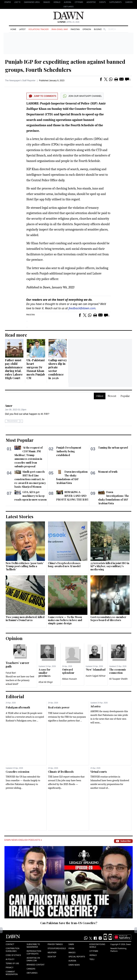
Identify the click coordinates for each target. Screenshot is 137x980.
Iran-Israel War (60, 29)
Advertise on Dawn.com (33, 959)
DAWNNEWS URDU (32, 2)
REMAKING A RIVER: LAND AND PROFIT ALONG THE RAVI (72, 496)
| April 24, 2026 (68, 22)
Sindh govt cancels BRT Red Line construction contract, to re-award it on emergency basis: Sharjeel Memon (30, 479)
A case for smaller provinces (45, 673)
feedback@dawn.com (82, 308)
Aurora (67, 2)
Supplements (115, 2)
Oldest (100, 396)
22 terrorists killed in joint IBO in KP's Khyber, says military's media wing (110, 566)
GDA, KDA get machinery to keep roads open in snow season (31, 496)
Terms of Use (12, 963)
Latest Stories (20, 516)
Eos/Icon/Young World (97, 946)
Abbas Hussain (69, 679)
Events (103, 2)
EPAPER (8, 2)
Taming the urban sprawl (113, 448)
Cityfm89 (94, 951)
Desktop (52, 957)
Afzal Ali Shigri (46, 682)
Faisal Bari (11, 673)
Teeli (92, 959)
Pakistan (75, 29)
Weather (52, 953)
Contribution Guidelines (12, 950)
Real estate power (59, 707)
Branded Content (35, 965)
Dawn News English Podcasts (23, 840)
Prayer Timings (55, 944)
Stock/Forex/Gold (57, 948)
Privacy (10, 968)
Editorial (15, 696)
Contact (10, 944)
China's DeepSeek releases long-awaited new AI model (64, 565)
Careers (129, 2)
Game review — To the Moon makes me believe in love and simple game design (65, 620)
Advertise (91, 2)
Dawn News (74, 965)
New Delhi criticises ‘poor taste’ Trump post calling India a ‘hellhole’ (25, 566)
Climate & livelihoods (61, 772)
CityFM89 (79, 2)
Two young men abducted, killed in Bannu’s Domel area (25, 619)
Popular (125, 396)
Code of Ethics (13, 955)
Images (47, 2)
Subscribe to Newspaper (33, 946)
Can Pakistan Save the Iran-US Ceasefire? (69, 923)
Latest (22, 29)
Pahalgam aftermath (18, 707)
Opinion (87, 29)
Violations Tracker (38, 29)
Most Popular (20, 440)
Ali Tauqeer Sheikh (118, 679)
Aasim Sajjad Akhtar (96, 676)
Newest (112, 396)
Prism (71, 948)
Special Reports (77, 957)
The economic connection (118, 671)
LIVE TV (17, 2)
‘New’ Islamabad (96, 670)
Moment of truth (108, 472)
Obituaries (68, 7)
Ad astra (95, 706)
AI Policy (10, 959)
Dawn (71, 944)
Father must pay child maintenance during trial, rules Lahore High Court (14, 369)
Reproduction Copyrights (34, 952)
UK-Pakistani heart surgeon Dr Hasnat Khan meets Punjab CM (36, 369)
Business (98, 29)
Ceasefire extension (17, 772)
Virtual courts (99, 772)
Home (13, 29)
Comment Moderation (12, 973)
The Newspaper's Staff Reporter (20, 81)
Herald (57, 2)
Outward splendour (68, 671)
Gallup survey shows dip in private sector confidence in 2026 (58, 369)
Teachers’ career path (17, 665)
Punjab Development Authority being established (69, 451)
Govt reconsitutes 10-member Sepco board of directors (108, 619)
